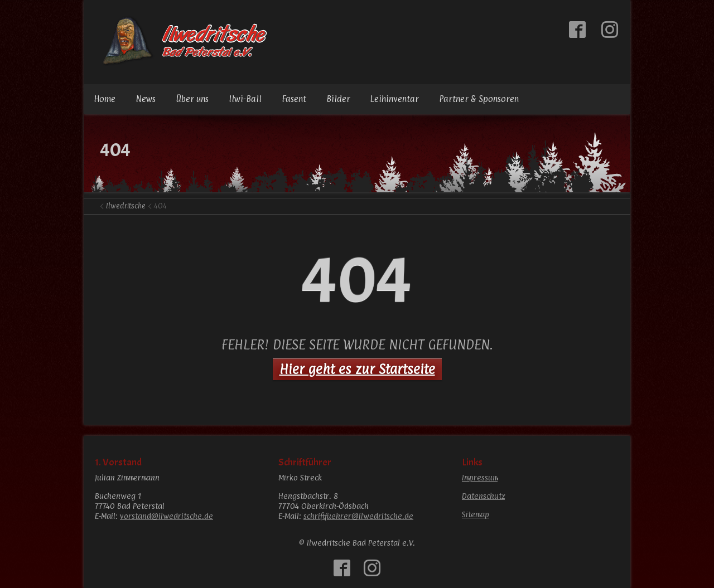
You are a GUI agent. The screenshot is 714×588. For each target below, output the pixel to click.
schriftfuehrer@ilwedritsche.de (358, 516)
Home (105, 99)
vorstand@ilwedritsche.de (167, 516)
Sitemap (476, 514)
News (146, 99)
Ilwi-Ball (245, 99)
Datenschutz (483, 496)
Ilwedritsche (126, 206)
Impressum (480, 477)
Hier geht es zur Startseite (357, 369)
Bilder (338, 99)
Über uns (192, 99)
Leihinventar (395, 99)
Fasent (294, 99)
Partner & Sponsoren (479, 99)
